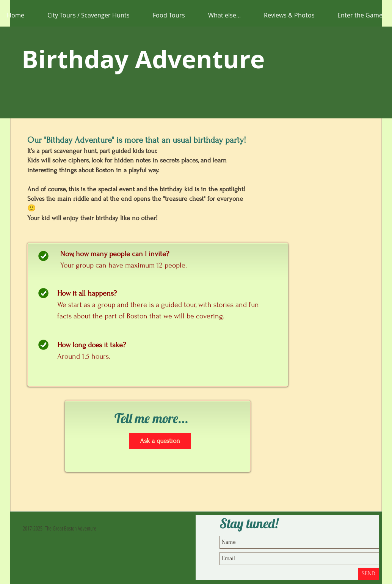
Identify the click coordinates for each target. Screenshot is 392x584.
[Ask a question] (160, 441)
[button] (224, 15)
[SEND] (368, 574)
